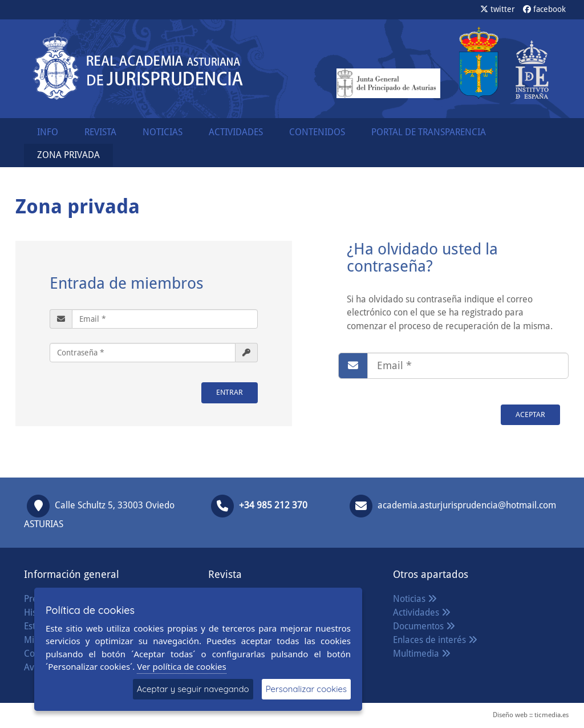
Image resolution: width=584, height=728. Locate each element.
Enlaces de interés (435, 640)
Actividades (422, 612)
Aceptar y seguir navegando (193, 689)
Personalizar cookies (306, 689)
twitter (498, 9)
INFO (48, 132)
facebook (544, 9)
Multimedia (422, 654)
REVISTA (100, 132)
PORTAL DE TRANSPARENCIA (429, 132)
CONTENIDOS (317, 132)
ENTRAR (230, 392)
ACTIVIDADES (236, 132)
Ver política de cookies (182, 666)
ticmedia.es (551, 715)
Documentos (424, 626)
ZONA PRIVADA (68, 155)
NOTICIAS (163, 132)
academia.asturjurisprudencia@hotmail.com (467, 505)
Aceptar (530, 414)
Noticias (415, 599)
